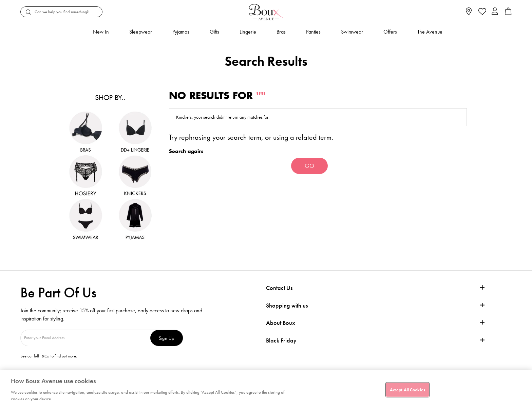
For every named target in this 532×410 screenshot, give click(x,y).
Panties (313, 32)
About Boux (281, 323)
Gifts (214, 32)
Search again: (186, 151)
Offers (390, 32)
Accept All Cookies (407, 389)
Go (309, 166)
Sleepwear (141, 32)
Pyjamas (181, 32)
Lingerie (248, 32)
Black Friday (281, 340)
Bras (281, 32)
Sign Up (167, 338)
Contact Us (279, 288)
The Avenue (430, 32)
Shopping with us (287, 305)
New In (101, 32)
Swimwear (352, 32)
